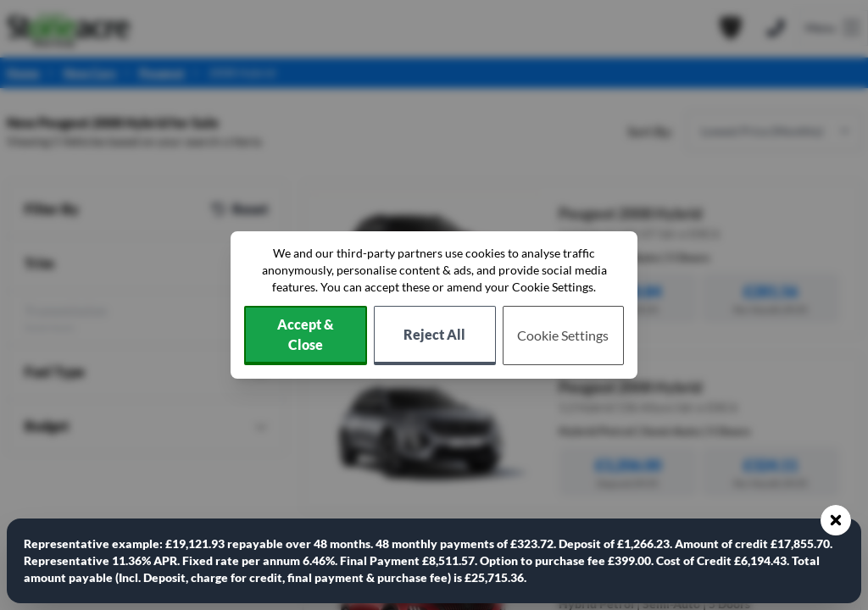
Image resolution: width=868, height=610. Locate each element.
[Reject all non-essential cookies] (435, 335)
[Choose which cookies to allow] (564, 335)
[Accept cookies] (306, 335)
